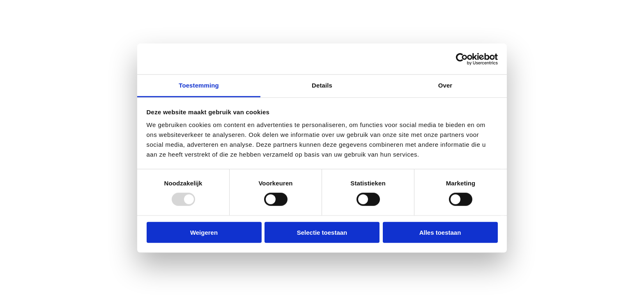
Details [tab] (322, 85)
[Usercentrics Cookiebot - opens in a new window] (462, 59)
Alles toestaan (440, 232)
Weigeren (204, 232)
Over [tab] (445, 85)
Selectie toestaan (322, 232)
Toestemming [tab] (199, 85)
